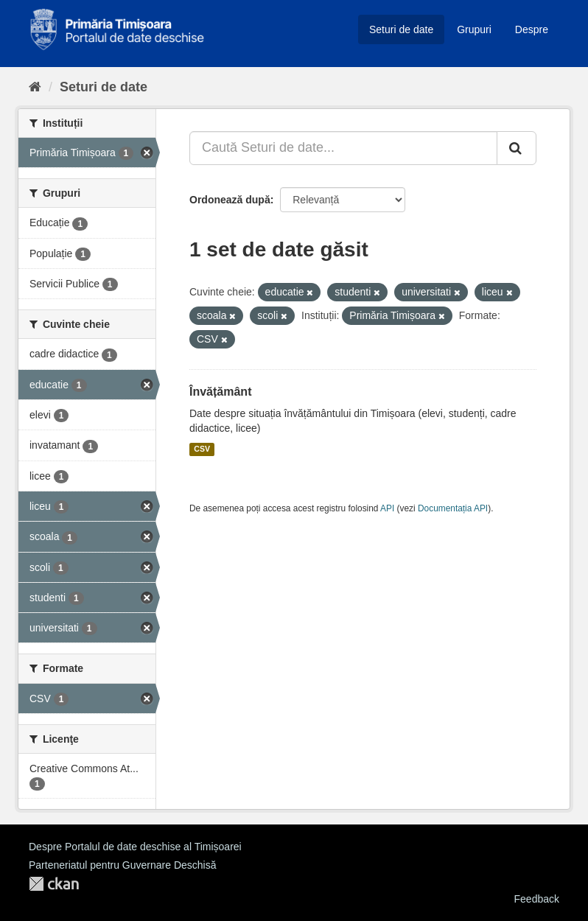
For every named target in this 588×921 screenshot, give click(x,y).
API (387, 508)
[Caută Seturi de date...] (343, 148)
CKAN (54, 884)
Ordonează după (230, 200)
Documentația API (453, 508)
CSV (202, 449)
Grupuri (474, 29)
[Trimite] (517, 148)
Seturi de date (401, 29)
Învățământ (220, 392)
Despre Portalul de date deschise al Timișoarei (135, 847)
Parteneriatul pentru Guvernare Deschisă (122, 865)
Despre (532, 29)
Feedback (537, 899)
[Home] (35, 87)
